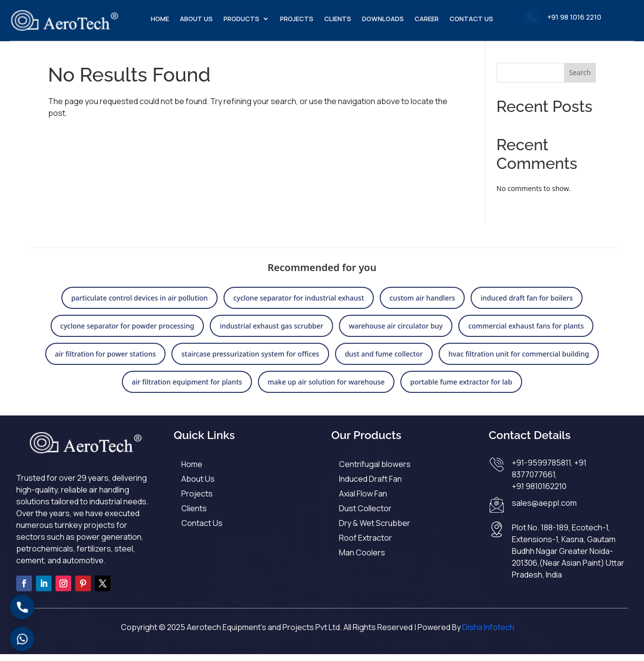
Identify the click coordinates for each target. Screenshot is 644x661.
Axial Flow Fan (363, 500)
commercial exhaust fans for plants (526, 333)
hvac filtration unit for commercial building (519, 361)
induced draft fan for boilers (527, 305)
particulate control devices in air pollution (140, 305)
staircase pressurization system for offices (250, 361)
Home (160, 19)
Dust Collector (365, 515)
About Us (196, 19)
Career (427, 19)
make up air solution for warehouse (326, 389)
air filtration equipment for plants (187, 389)
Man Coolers (362, 559)
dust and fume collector (384, 361)
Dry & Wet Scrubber (375, 530)
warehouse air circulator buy (396, 333)
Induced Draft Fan (370, 486)
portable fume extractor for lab (461, 389)
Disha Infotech (488, 634)
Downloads (383, 19)
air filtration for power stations (105, 361)
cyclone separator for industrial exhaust (299, 305)
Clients (338, 19)
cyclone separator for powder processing (127, 333)
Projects (297, 19)
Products (241, 19)
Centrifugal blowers (375, 471)
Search (580, 79)
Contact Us (471, 19)
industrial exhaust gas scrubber (271, 333)
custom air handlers (422, 305)
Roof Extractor (365, 545)
